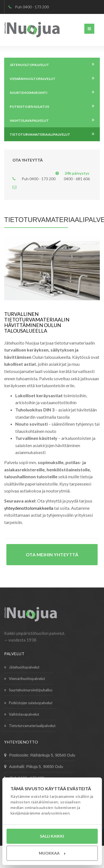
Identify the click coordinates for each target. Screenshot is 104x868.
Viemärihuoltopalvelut (25, 679)
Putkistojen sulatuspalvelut (28, 703)
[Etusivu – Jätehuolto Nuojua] (32, 29)
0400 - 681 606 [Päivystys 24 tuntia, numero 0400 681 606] (77, 179)
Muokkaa (52, 853)
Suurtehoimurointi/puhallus (28, 690)
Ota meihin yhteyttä (52, 554)
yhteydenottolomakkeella (29, 508)
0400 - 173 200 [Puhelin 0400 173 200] (36, 7)
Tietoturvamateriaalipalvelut (30, 726)
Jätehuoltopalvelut (22, 667)
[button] (89, 29)
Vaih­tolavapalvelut (22, 714)
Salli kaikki (52, 836)
